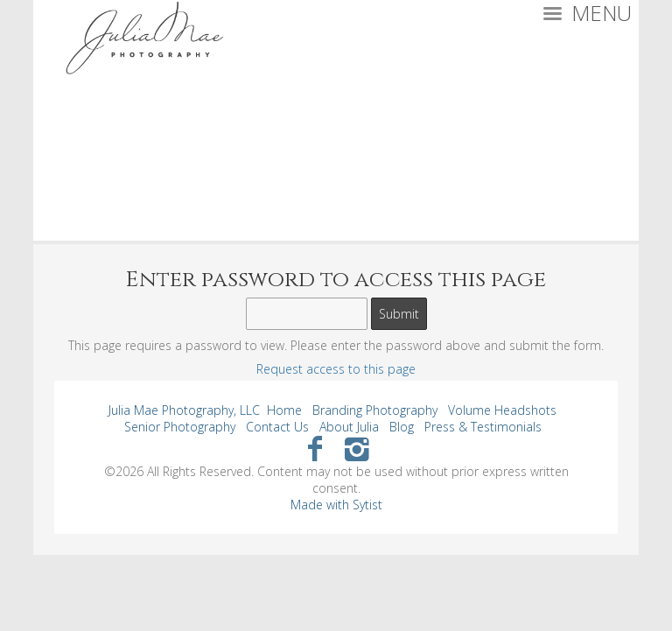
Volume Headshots (502, 410)
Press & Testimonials (483, 427)
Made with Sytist (336, 505)
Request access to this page (336, 369)
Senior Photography (180, 427)
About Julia (349, 427)
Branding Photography (375, 410)
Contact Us (277, 427)
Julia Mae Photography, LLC (184, 410)
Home (284, 410)
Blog (402, 427)
